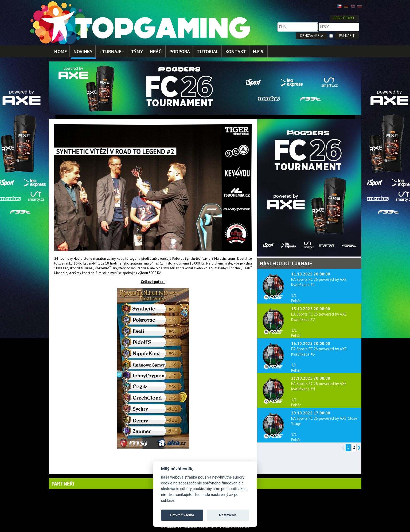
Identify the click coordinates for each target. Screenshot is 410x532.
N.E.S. (259, 51)
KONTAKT (236, 51)
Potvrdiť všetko (182, 515)
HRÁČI (156, 51)
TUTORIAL (208, 51)
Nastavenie (228, 515)
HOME (60, 51)
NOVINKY (83, 51)
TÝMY (137, 51)
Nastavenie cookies (235, 527)
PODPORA (180, 51)
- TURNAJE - (112, 51)
